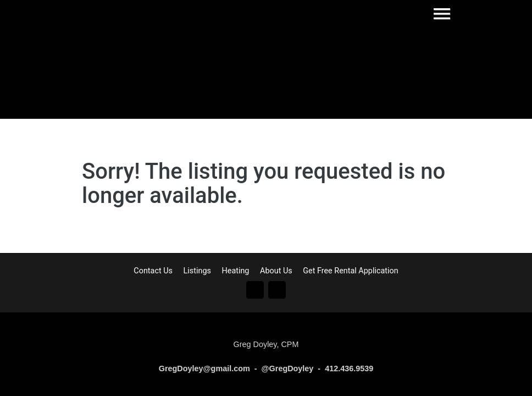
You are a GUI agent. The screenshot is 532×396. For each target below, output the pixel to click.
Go (255, 290)
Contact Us (153, 271)
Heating (235, 271)
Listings (197, 271)
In (277, 290)
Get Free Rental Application (350, 271)
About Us (276, 271)
